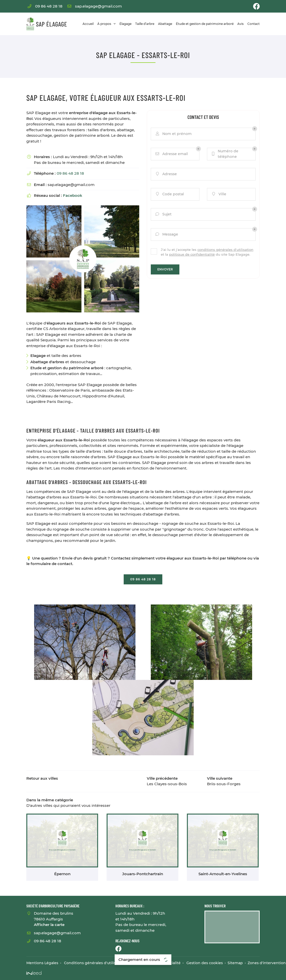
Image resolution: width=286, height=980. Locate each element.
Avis (240, 24)
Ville (219, 194)
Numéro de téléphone (225, 154)
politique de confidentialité (192, 254)
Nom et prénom (173, 134)
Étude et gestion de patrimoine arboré (205, 24)
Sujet (163, 214)
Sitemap (235, 963)
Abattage (165, 24)
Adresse (166, 174)
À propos (104, 24)
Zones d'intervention (267, 963)
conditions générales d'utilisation (225, 250)
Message (166, 234)
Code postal (169, 194)
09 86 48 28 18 (70, 173)
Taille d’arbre (145, 24)
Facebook (73, 195)
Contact (254, 24)
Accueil (88, 24)
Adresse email (171, 154)
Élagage (125, 24)
